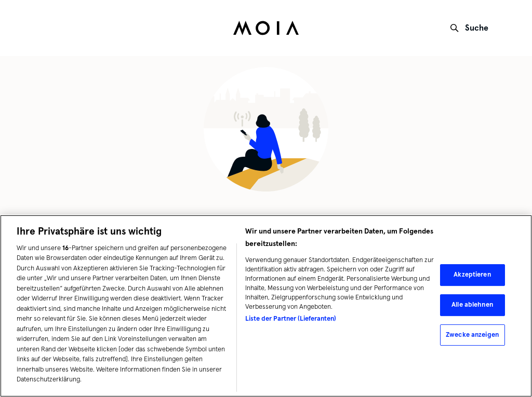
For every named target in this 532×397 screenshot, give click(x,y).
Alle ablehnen (472, 305)
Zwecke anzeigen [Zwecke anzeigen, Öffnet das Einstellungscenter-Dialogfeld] (472, 335)
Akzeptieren (472, 275)
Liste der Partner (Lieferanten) (291, 319)
